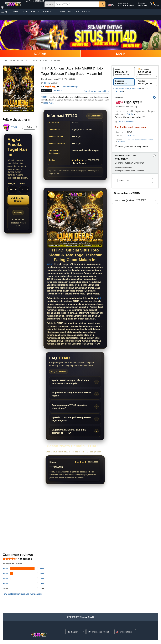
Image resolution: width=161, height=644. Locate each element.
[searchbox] (77, 4)
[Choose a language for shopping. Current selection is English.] (74, 632)
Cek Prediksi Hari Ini (18, 200)
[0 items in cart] (155, 4)
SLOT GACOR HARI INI (79, 12)
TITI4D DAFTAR (17, 60)
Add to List (124, 181)
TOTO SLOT (59, 12)
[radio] (124, 72)
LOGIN (121, 54)
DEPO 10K (131, 136)
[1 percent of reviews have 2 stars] (23, 584)
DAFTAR (40, 54)
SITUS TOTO (44, 12)
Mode (22, 183)
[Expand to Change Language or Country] (83, 632)
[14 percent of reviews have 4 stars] (23, 574)
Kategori (12, 183)
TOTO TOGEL (29, 12)
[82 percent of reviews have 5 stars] (23, 569)
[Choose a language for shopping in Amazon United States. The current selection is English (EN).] (111, 5)
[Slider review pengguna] (75, 470)
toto (100, 298)
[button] (35, 1)
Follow (29, 127)
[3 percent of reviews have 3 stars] (23, 579)
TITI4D (16, 12)
